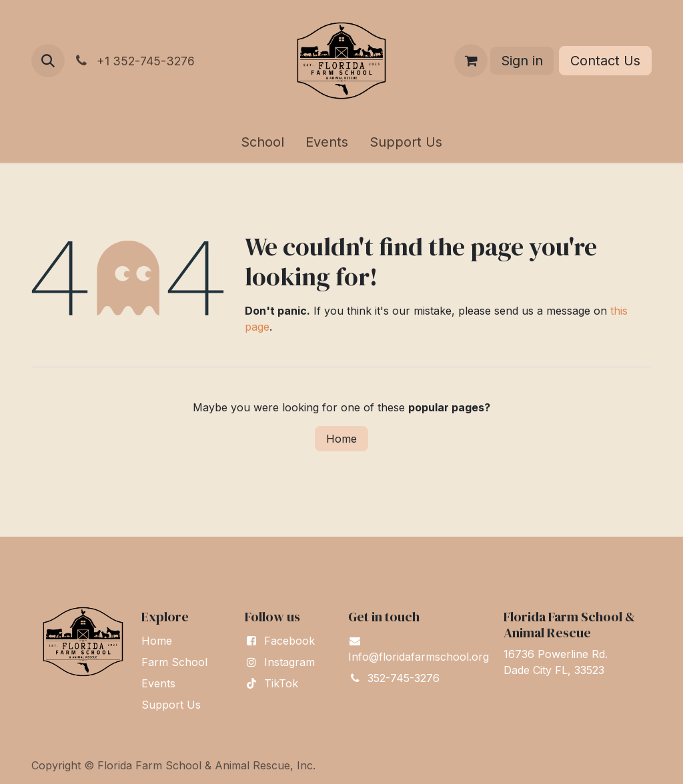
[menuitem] (262, 142)
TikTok (281, 683)
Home (341, 439)
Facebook (289, 641)
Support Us (171, 705)
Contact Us (605, 61)
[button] (48, 61)
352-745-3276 (404, 678)
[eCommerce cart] (471, 61)
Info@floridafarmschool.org (419, 657)
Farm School (174, 662)
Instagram (289, 662)
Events (158, 683)
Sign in (522, 61)
